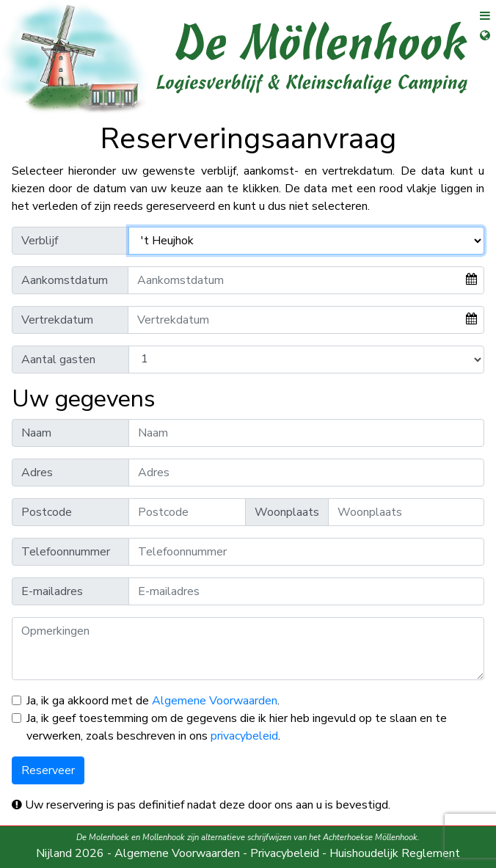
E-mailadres (52, 591)
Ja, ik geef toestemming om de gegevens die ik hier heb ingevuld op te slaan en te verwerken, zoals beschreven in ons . (237, 727)
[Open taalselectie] (479, 44)
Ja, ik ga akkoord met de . (153, 701)
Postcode (47, 512)
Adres (37, 473)
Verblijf (40, 241)
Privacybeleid (285, 853)
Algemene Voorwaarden (215, 701)
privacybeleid (244, 736)
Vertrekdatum (57, 320)
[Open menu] (479, 20)
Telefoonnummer (66, 552)
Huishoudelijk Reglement (395, 853)
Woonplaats (287, 512)
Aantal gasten (58, 360)
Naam (36, 433)
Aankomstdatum (65, 280)
